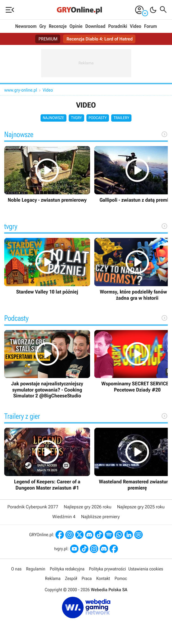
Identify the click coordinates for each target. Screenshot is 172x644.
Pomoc (121, 578)
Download (95, 26)
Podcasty (98, 118)
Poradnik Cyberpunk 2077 (33, 507)
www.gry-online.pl (21, 90)
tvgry (76, 118)
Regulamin (36, 569)
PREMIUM (48, 39)
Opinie (76, 26)
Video (135, 26)
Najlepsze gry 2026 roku (88, 507)
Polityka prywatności (108, 569)
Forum (150, 26)
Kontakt (103, 578)
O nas (16, 569)
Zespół (71, 578)
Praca (87, 578)
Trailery (121, 118)
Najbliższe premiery (100, 517)
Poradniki (118, 26)
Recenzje (58, 26)
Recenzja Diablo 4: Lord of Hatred (100, 39)
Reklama (53, 578)
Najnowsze (53, 118)
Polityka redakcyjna (67, 569)
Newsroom (26, 26)
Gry (43, 26)
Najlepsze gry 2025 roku (141, 507)
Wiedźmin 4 (64, 517)
